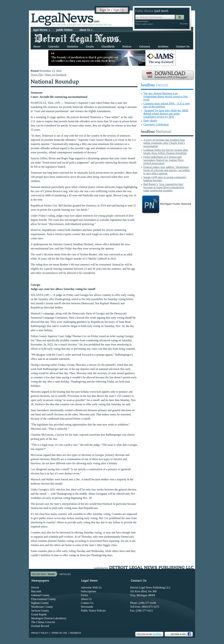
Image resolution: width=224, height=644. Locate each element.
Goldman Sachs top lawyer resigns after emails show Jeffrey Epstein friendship (166, 152)
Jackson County (40, 611)
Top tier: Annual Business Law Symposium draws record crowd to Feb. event (166, 97)
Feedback (76, 633)
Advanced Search (142, 21)
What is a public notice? (144, 24)
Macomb (36, 591)
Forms (84, 595)
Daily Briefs (150, 121)
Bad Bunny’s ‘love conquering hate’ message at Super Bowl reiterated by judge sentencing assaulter (164, 187)
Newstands (87, 607)
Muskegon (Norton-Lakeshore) (49, 618)
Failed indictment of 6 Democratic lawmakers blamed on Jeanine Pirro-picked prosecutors (164, 160)
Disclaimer (184, 24)
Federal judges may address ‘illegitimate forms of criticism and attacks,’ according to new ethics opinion (167, 170)
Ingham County (40, 603)
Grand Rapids (39, 614)
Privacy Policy (40, 633)
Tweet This (37, 75)
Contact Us (87, 603)
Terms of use (59, 633)
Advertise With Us (91, 587)
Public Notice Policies (93, 611)
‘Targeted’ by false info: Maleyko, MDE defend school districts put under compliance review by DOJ (166, 114)
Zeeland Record (40, 626)
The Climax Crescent (43, 622)
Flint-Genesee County (43, 599)
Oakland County (40, 595)
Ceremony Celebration (156, 124)
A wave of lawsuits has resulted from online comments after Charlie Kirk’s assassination (164, 143)
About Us (86, 599)
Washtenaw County (42, 607)
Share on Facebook (56, 75)
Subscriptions (88, 591)
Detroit (35, 587)
